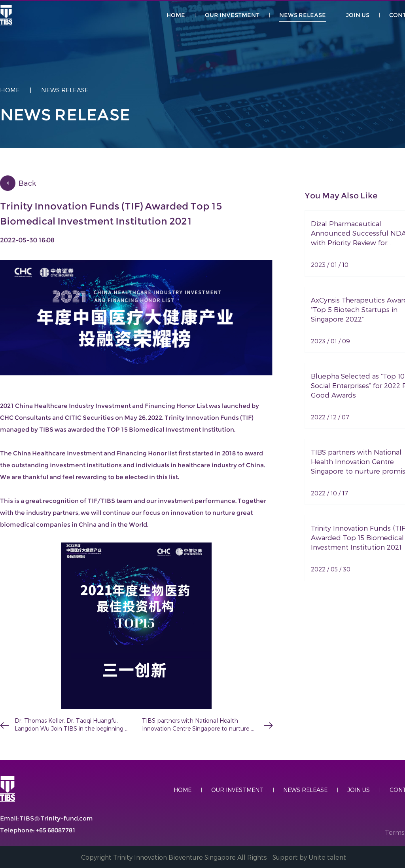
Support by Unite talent (309, 857)
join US (359, 790)
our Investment (232, 15)
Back (27, 183)
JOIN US (358, 15)
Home (10, 90)
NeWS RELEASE (303, 15)
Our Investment (237, 790)
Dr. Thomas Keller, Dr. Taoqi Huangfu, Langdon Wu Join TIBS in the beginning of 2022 (70, 725)
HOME (176, 15)
